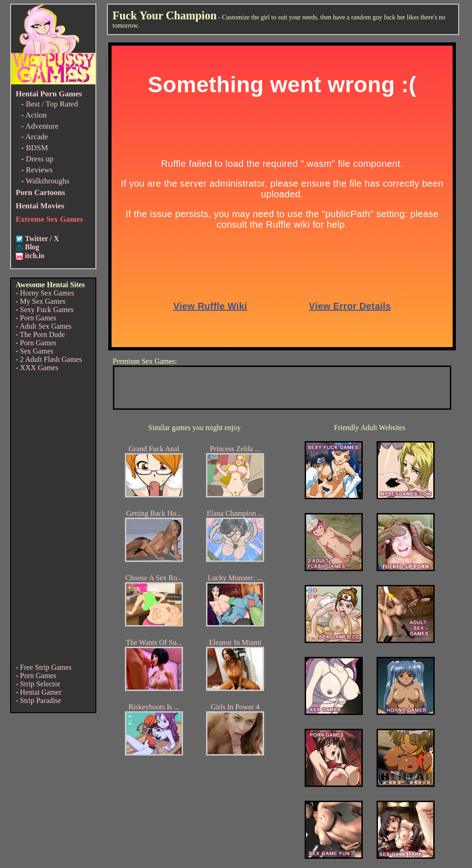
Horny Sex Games (47, 293)
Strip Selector (40, 684)
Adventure (42, 126)
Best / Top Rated (52, 104)
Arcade (37, 137)
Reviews (39, 170)
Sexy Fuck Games (47, 310)
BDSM (37, 148)
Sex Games (36, 351)
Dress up (40, 159)
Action (36, 115)
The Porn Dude (42, 334)
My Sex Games (43, 301)
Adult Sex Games (45, 326)
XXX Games (39, 368)
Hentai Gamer (41, 692)
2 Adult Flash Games (51, 359)
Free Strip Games (46, 667)
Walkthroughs (48, 181)
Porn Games (38, 318)
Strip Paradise (40, 700)
